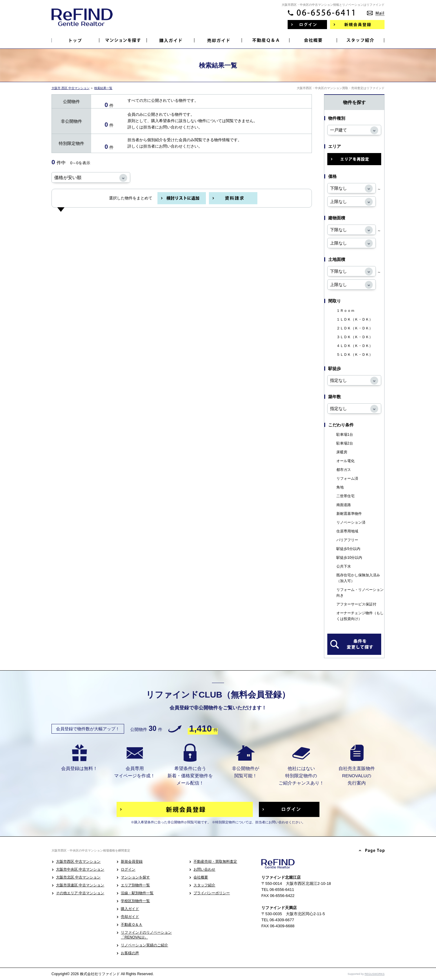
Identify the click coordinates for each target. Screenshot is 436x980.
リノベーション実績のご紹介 (144, 945)
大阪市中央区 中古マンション (80, 869)
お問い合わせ (204, 869)
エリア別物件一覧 (135, 885)
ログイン (128, 869)
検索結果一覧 (103, 88)
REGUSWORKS (375, 974)
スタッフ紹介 (204, 885)
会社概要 (201, 877)
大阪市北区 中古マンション (78, 877)
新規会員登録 (132, 862)
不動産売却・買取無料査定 (215, 862)
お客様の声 (130, 953)
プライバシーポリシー (212, 893)
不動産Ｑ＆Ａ (132, 925)
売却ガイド (130, 917)
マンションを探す (135, 877)
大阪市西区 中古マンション (78, 862)
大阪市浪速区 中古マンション (80, 885)
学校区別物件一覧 (135, 901)
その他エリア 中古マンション (80, 893)
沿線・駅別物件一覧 (137, 893)
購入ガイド (130, 909)
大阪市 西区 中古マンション (71, 88)
